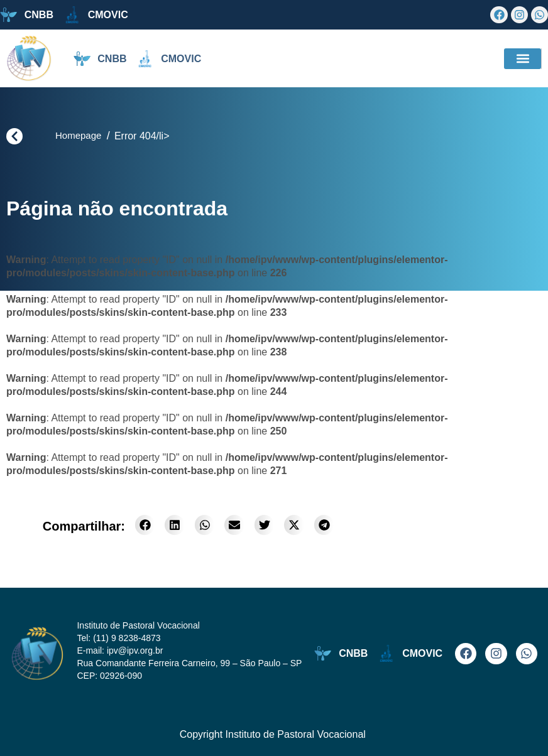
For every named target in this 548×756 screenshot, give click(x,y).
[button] (523, 59)
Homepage (78, 135)
